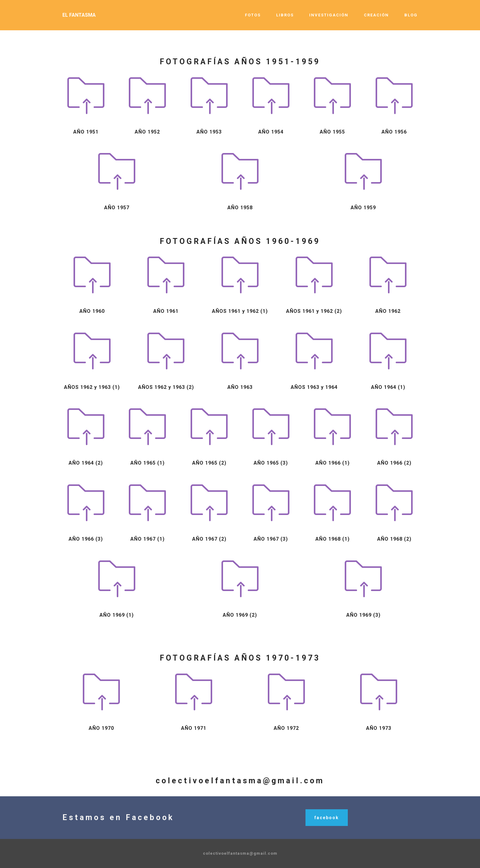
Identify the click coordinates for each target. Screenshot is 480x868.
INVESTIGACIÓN (329, 15)
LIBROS (285, 15)
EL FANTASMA (79, 15)
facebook (327, 818)
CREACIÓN (376, 15)
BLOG (411, 15)
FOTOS (253, 15)
